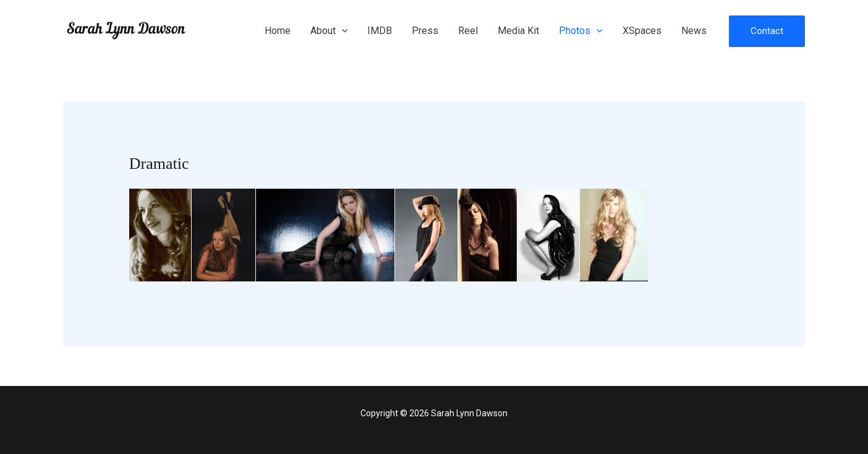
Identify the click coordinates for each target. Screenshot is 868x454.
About (329, 31)
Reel (468, 31)
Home (278, 31)
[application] (342, 31)
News (694, 31)
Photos (581, 31)
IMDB (380, 31)
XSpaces (642, 31)
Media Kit (518, 31)
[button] (767, 31)
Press (425, 31)
